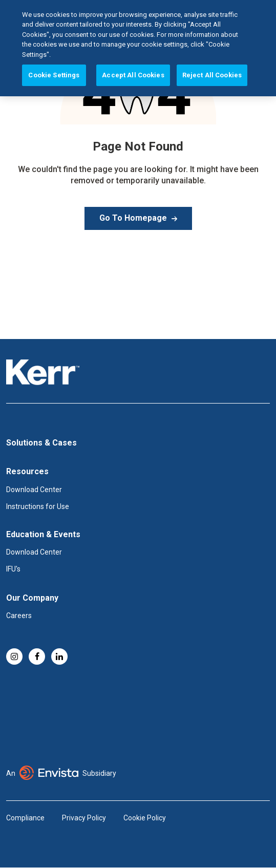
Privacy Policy (84, 818)
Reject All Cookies (212, 55)
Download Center (34, 490)
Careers (19, 616)
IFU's (13, 569)
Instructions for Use (38, 506)
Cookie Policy (145, 818)
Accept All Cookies (133, 55)
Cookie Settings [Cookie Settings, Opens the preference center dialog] (54, 55)
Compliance (25, 818)
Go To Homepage (133, 218)
